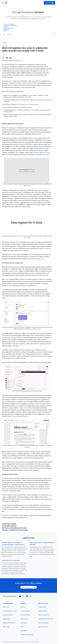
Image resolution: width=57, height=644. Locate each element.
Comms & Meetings (9, 24)
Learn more (46, 155)
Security (23, 607)
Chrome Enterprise (43, 615)
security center (20, 130)
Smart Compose (12, 338)
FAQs (22, 627)
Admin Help (6, 607)
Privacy (34, 642)
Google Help (6, 619)
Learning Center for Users (10, 611)
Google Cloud (42, 607)
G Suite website (44, 505)
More (6, 31)
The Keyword (18, 61)
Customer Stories (25, 611)
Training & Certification (27, 635)
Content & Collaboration (11, 26)
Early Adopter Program (43, 153)
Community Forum (8, 615)
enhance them (13, 271)
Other (3, 54)
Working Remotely (25, 615)
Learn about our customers (11, 560)
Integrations (24, 631)
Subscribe (49, 3)
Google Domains (43, 611)
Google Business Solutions (45, 619)
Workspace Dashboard (9, 623)
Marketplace (24, 623)
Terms (37, 642)
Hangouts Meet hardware (9, 454)
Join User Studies (43, 627)
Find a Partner (24, 619)
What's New (6, 627)
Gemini (6, 27)
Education (7, 30)
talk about (40, 338)
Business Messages (43, 623)
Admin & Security (9, 28)
